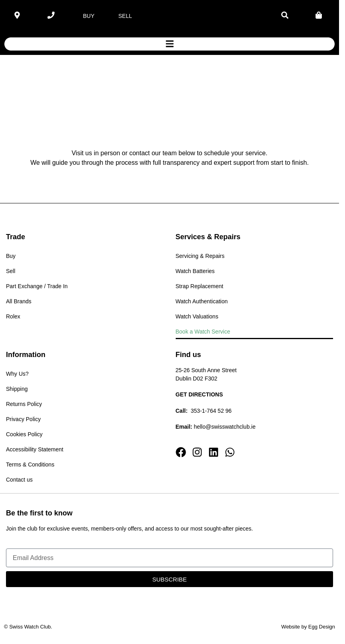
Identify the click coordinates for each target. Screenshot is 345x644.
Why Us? (17, 374)
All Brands (19, 301)
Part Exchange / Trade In (37, 286)
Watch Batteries (195, 271)
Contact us (19, 480)
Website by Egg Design (308, 627)
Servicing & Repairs (200, 256)
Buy (11, 256)
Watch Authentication (202, 301)
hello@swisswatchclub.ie (224, 427)
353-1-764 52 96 (211, 411)
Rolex (13, 316)
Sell (11, 271)
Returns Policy (24, 404)
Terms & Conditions (30, 464)
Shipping (17, 389)
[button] (170, 44)
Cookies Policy (24, 434)
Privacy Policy (23, 419)
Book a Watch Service (203, 332)
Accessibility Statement (35, 449)
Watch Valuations (197, 316)
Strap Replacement (200, 286)
